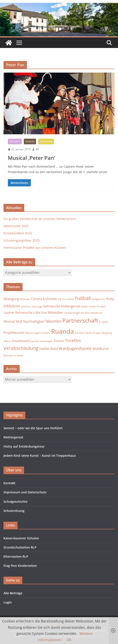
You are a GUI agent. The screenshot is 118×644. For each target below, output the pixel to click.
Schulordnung (14, 511)
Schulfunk (46, 141)
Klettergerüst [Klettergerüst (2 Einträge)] (71, 306)
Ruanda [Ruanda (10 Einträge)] (62, 331)
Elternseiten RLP (16, 556)
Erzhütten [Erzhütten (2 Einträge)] (50, 299)
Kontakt (10, 483)
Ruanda (30, 141)
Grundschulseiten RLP (20, 547)
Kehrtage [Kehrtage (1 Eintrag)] (37, 307)
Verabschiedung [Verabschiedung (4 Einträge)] (21, 348)
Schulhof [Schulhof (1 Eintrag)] (80, 333)
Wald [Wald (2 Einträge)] (54, 349)
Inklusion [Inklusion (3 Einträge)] (12, 306)
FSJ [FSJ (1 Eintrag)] (60, 299)
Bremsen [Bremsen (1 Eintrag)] (25, 299)
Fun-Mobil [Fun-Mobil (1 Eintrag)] (68, 299)
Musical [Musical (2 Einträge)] (9, 321)
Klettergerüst (13, 437)
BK (37, 149)
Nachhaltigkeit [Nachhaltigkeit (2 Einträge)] (34, 321)
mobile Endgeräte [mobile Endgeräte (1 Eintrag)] (74, 313)
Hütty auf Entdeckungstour (24, 446)
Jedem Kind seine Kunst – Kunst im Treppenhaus (40, 456)
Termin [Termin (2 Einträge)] (59, 341)
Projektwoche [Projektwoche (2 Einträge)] (14, 332)
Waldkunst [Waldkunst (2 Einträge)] (101, 349)
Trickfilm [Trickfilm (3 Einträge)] (73, 341)
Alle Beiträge (13, 593)
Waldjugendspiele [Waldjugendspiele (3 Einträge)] (75, 348)
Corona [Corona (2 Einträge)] (36, 299)
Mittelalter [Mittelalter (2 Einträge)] (56, 312)
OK (69, 640)
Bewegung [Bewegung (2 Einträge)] (11, 299)
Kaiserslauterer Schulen (21, 538)
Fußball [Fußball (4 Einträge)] (83, 298)
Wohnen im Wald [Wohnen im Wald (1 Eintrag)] (13, 356)
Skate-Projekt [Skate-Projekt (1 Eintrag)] (93, 333)
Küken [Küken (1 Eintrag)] (85, 307)
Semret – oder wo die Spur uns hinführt (33, 428)
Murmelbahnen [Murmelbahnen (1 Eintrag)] (94, 313)
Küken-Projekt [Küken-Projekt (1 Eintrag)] (97, 307)
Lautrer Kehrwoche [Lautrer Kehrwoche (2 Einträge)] (18, 312)
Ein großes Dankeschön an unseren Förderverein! (40, 219)
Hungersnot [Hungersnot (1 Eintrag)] (98, 299)
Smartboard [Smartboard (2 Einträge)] (21, 341)
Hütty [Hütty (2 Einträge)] (110, 299)
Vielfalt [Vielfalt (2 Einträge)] (44, 349)
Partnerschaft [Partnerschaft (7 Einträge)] (80, 320)
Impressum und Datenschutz (25, 492)
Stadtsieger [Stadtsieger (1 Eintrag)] (46, 341)
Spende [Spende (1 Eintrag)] (35, 341)
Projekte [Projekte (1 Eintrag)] (104, 322)
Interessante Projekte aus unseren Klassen (35, 248)
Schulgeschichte (16, 502)
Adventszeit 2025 (16, 226)
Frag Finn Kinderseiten (20, 566)
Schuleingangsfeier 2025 (22, 240)
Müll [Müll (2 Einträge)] (19, 321)
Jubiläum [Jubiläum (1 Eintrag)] (26, 307)
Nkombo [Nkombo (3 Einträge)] (53, 321)
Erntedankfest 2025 (18, 233)
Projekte (15, 141)
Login (8, 602)
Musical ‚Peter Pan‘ (31, 158)
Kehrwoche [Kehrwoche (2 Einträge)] (52, 306)
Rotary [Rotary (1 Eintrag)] (46, 333)
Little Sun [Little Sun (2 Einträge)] (40, 312)
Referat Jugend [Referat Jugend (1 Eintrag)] (33, 333)
